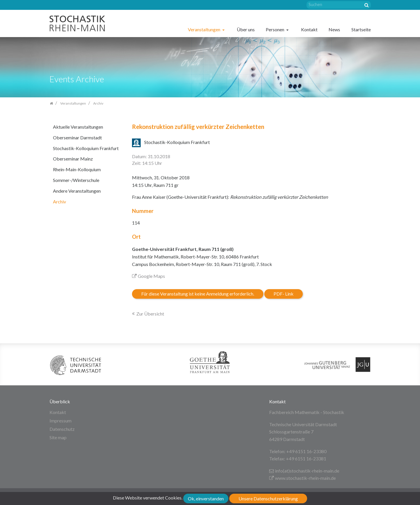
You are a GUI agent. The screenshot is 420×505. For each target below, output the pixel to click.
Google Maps (148, 276)
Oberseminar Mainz (73, 159)
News (334, 29)
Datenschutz (62, 429)
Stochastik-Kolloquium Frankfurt (86, 148)
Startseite (361, 29)
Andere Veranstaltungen (77, 191)
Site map (58, 437)
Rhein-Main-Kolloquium (77, 169)
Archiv (59, 202)
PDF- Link (284, 294)
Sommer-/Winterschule (76, 180)
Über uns (246, 29)
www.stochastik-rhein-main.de (302, 478)
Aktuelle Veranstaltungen (78, 127)
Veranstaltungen (205, 29)
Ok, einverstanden (206, 498)
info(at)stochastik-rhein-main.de (304, 471)
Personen (275, 29)
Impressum (60, 421)
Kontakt (309, 29)
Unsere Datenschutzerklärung (268, 498)
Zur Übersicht (150, 314)
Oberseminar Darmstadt (77, 137)
